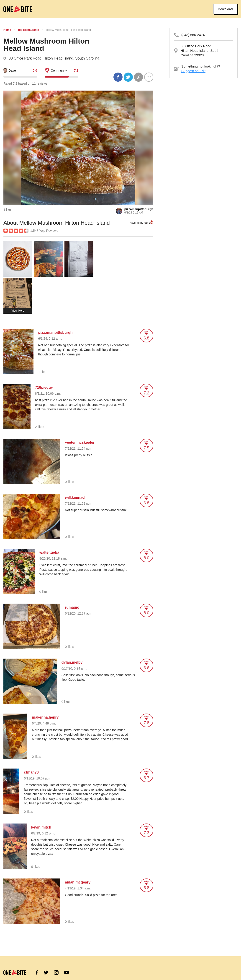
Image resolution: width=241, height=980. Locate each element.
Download (225, 9)
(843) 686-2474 (193, 35)
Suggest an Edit (193, 71)
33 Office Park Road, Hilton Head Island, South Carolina (54, 58)
